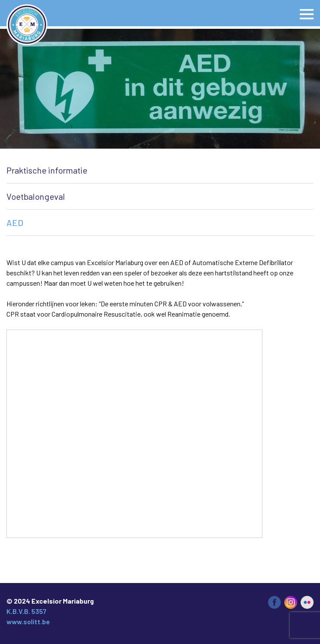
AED (15, 223)
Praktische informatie (47, 170)
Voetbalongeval (36, 196)
